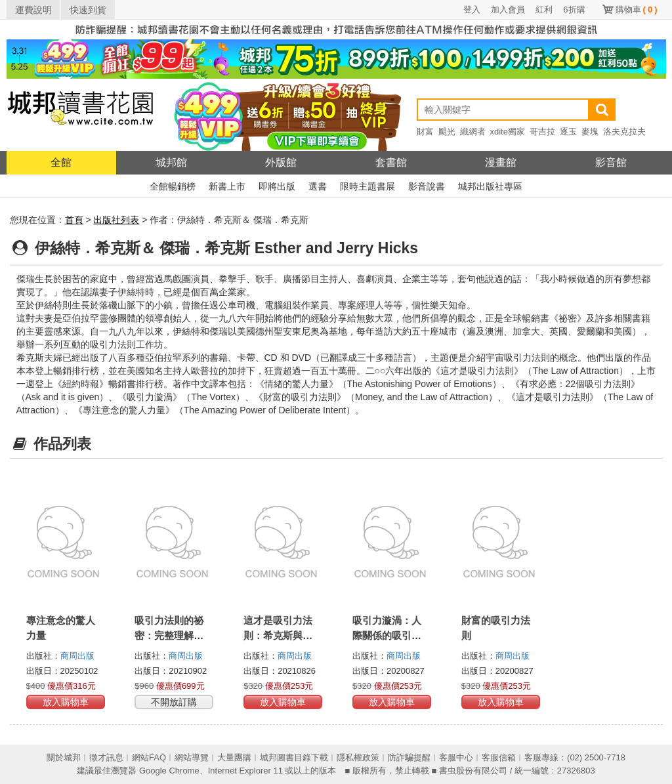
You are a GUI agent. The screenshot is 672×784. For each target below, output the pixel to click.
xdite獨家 (508, 132)
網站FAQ (149, 757)
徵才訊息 (106, 757)
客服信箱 (499, 757)
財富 (425, 132)
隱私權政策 (358, 757)
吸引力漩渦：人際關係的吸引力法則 (387, 635)
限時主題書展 (367, 186)
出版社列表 (116, 220)
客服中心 (456, 757)
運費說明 (33, 10)
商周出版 (77, 656)
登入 (472, 10)
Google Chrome (169, 771)
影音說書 (427, 186)
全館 (61, 162)
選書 (318, 186)
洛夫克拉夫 (624, 132)
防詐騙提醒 (409, 757)
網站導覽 (192, 757)
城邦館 (171, 162)
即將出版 (277, 186)
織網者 (473, 132)
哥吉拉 (542, 132)
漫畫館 (501, 162)
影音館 (611, 162)
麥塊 (590, 132)
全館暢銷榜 (173, 186)
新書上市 (227, 186)
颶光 (447, 132)
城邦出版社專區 (490, 186)
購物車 (637, 10)
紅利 (544, 10)
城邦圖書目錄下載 (294, 757)
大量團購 (234, 757)
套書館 (391, 162)
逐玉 (568, 132)
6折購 (574, 10)
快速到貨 (88, 10)
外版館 (281, 162)
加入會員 (508, 10)
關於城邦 (64, 757)
